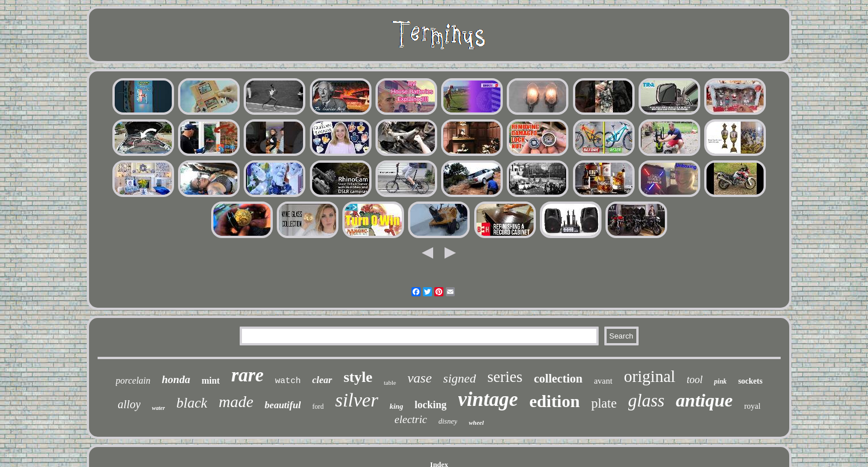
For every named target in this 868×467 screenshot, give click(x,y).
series (505, 377)
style (358, 377)
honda (176, 379)
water (158, 408)
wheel (476, 422)
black (192, 403)
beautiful (283, 405)
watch (288, 381)
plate (604, 403)
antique (704, 400)
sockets (750, 381)
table (390, 383)
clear (322, 380)
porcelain (133, 381)
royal (752, 406)
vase (420, 378)
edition (555, 401)
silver (357, 400)
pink (720, 381)
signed (460, 378)
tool (695, 380)
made (236, 402)
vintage (488, 399)
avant (603, 381)
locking (431, 405)
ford (318, 406)
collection (558, 379)
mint (211, 381)
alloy (129, 404)
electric (411, 419)
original (649, 376)
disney (448, 421)
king (397, 406)
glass (647, 400)
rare (247, 375)
